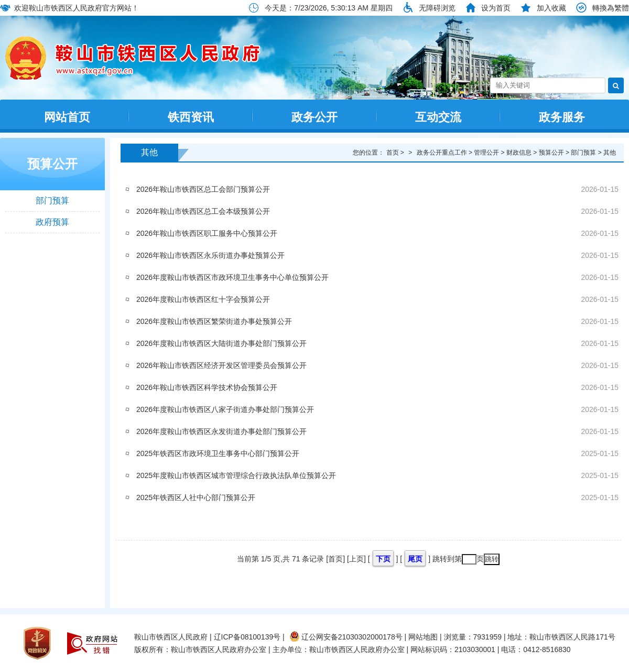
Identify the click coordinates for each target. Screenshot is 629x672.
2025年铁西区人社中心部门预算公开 (196, 497)
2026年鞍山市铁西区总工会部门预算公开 (203, 189)
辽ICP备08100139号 (247, 637)
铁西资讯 (191, 117)
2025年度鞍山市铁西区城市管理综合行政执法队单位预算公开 (236, 475)
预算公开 (52, 164)
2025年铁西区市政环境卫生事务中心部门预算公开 (218, 453)
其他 (149, 152)
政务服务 (562, 117)
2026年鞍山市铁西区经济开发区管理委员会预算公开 (221, 365)
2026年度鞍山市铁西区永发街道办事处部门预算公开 (221, 431)
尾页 (415, 559)
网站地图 (423, 637)
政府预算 (52, 222)
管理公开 (486, 153)
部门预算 (52, 200)
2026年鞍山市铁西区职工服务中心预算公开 (207, 233)
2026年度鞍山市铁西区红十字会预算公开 (203, 299)
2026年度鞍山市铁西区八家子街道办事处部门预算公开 (225, 409)
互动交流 (438, 117)
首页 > (396, 153)
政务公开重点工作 (442, 153)
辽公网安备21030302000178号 (346, 637)
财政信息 (519, 153)
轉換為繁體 (611, 8)
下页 (383, 559)
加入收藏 (551, 8)
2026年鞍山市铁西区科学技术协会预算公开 (207, 387)
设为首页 (496, 8)
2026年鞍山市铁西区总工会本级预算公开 (203, 211)
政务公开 (314, 117)
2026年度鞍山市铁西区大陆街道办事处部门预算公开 (221, 343)
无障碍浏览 (437, 8)
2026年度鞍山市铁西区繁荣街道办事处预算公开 (214, 321)
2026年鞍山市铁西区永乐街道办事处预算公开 (210, 255)
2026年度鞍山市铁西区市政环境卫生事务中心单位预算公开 (232, 277)
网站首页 (67, 117)
